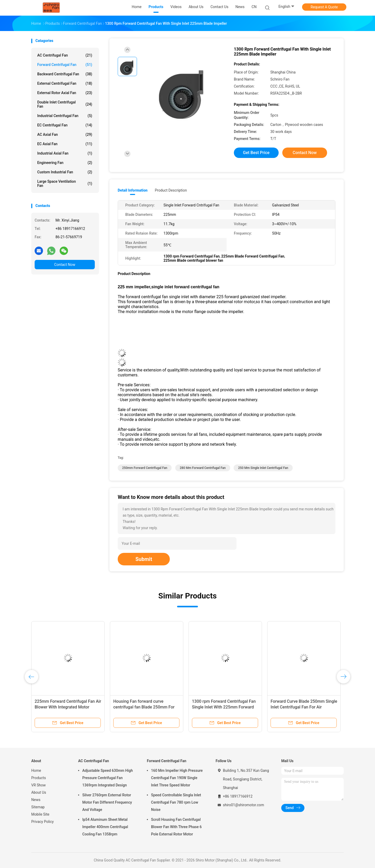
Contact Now (65, 265)
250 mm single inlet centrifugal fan (263, 468)
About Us (39, 792)
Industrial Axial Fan (65, 153)
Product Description (171, 190)
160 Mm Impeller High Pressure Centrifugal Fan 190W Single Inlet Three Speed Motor (177, 778)
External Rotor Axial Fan (65, 93)
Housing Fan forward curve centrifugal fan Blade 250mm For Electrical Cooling (144, 707)
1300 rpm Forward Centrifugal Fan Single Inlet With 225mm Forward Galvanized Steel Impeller (224, 707)
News (36, 800)
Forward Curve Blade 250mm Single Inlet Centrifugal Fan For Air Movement (304, 707)
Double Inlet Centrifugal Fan (65, 104)
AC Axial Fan (65, 135)
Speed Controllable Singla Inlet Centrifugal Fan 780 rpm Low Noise (176, 802)
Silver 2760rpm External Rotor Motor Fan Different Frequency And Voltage (107, 802)
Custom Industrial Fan (65, 172)
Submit (144, 559)
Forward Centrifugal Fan (65, 65)
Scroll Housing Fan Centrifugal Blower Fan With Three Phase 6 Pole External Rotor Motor (176, 827)
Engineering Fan (65, 163)
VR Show (39, 785)
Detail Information (133, 190)
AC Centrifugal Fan (65, 55)
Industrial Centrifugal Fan (65, 116)
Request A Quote (324, 7)
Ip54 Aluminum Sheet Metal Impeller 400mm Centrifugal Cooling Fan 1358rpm (105, 827)
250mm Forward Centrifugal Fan (145, 468)
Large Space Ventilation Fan (65, 184)
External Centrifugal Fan (65, 83)
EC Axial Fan (65, 144)
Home (36, 771)
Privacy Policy (42, 822)
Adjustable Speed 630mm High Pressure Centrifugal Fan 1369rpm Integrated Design (108, 778)
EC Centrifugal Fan (65, 125)
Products (39, 778)
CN (254, 7)
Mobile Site (40, 814)
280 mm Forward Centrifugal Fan (203, 468)
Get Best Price (256, 153)
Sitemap (38, 807)
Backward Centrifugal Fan (65, 74)
